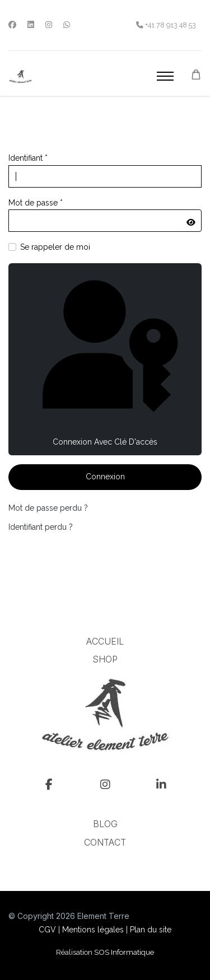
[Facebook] (12, 25)
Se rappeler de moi (55, 247)
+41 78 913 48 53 (171, 25)
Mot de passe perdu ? (48, 508)
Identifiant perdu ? (41, 527)
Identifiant (28, 158)
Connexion (105, 477)
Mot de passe (36, 203)
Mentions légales (93, 930)
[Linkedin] (31, 25)
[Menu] (165, 76)
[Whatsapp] (67, 25)
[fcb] (49, 787)
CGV (47, 930)
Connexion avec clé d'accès (105, 358)
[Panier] (196, 75)
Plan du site (151, 930)
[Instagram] (49, 25)
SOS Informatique (124, 952)
